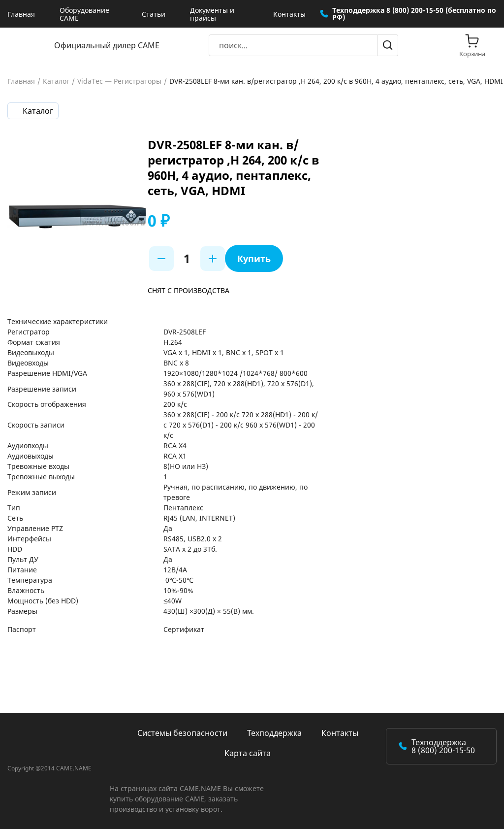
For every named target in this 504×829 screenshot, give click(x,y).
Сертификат (184, 629)
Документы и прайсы (212, 14)
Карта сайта (248, 753)
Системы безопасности (182, 733)
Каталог (56, 81)
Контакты (289, 14)
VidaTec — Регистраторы (119, 81)
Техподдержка (274, 733)
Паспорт (22, 629)
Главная (21, 14)
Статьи (154, 14)
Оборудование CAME (84, 14)
